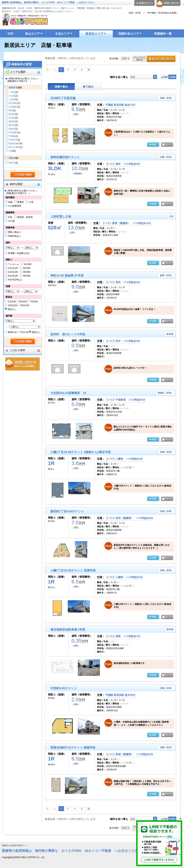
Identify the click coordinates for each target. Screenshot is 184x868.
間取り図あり (15, 232)
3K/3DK (27, 272)
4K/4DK (27, 276)
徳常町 (12, 129)
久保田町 (13, 107)
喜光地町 (13, 103)
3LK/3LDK (13, 276)
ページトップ (176, 838)
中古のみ (24, 332)
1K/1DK (28, 264)
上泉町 (12, 99)
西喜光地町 (14, 144)
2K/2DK (27, 268)
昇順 (164, 77)
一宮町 (12, 92)
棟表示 (88, 87)
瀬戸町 (12, 125)
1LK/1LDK (13, 268)
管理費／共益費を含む (19, 253)
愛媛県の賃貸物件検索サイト (15, 846)
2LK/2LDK (13, 272)
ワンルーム (13, 264)
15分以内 (25, 305)
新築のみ (12, 332)
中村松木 (13, 140)
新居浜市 (13, 88)
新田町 (12, 121)
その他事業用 (15, 206)
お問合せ (23, 364)
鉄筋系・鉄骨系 (25, 217)
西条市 (12, 158)
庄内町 (12, 118)
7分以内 (34, 302)
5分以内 (23, 302)
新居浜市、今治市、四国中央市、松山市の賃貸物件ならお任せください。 (38, 11)
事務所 (21, 202)
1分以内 (12, 302)
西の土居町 (14, 147)
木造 (10, 217)
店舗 (10, 202)
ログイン (144, 3)
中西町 (12, 136)
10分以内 (12, 305)
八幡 (11, 151)
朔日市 (12, 163)
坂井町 (12, 114)
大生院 (12, 96)
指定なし (12, 309)
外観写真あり (15, 236)
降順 (172, 77)
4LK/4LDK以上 (15, 280)
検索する (23, 175)
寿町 (11, 110)
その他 (11, 221)
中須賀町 (13, 132)
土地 (31, 202)
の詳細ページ (153, 145)
